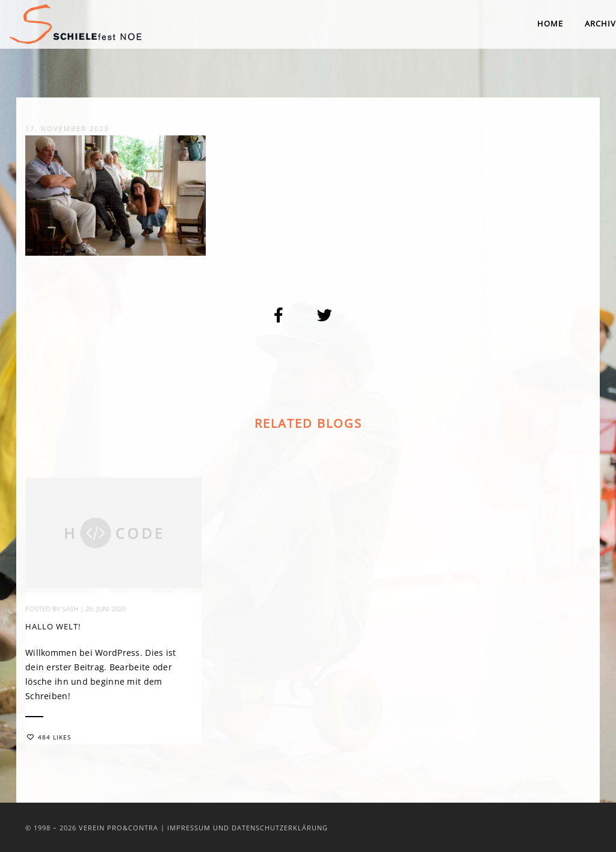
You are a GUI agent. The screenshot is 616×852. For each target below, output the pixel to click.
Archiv (600, 23)
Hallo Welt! (53, 628)
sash (70, 610)
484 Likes (49, 739)
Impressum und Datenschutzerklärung (248, 828)
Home (550, 23)
